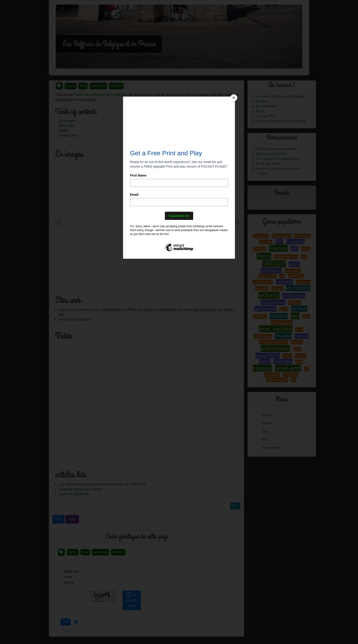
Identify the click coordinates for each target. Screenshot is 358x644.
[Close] (234, 98)
